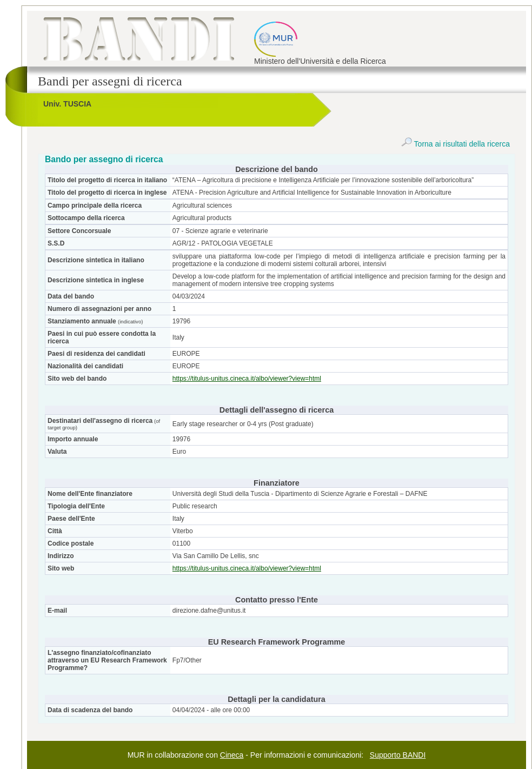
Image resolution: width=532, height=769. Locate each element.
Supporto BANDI (398, 755)
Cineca (232, 755)
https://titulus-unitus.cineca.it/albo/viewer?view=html (247, 379)
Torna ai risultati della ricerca (455, 144)
